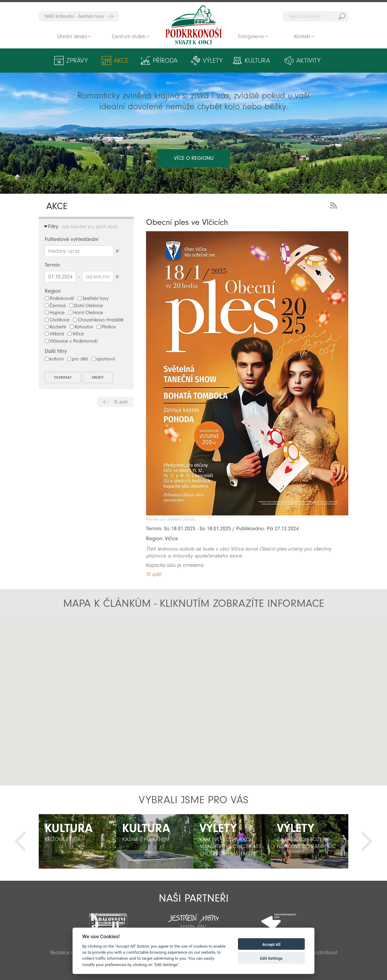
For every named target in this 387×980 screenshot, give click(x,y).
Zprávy (77, 61)
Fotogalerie (251, 36)
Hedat (342, 16)
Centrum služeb (129, 36)
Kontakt (302, 36)
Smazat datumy (117, 276)
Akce (121, 61)
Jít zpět (121, 402)
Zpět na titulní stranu (193, 25)
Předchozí (20, 841)
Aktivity (308, 61)
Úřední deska (72, 36)
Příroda (165, 61)
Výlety (213, 61)
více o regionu (194, 158)
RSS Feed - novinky (335, 205)
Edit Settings (271, 958)
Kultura (257, 61)
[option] (77, 841)
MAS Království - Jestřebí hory (74, 16)
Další (367, 841)
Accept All (272, 944)
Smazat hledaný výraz (117, 251)
